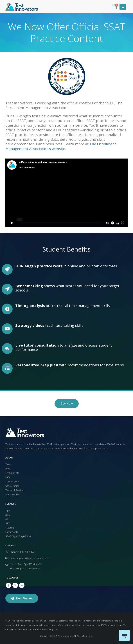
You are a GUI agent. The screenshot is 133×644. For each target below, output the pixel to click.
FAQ (8, 477)
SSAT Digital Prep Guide (18, 536)
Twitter (15, 585)
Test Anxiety (12, 482)
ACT (7, 519)
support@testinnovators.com (32, 558)
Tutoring (10, 528)
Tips (8, 510)
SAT (7, 523)
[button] (123, 7)
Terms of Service (14, 490)
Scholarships (12, 486)
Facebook (8, 585)
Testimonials (12, 473)
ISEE (8, 515)
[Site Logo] (22, 7)
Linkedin (22, 585)
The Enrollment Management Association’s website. (61, 146)
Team (8, 464)
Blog (8, 469)
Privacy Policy (12, 495)
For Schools (12, 532)
